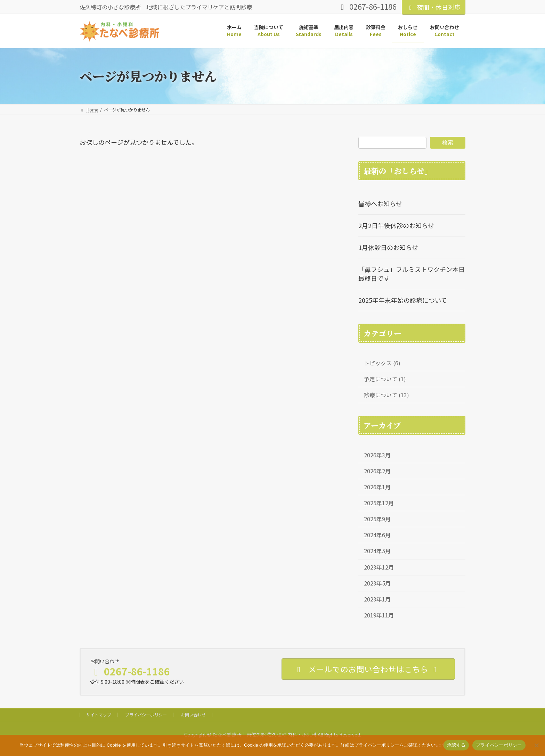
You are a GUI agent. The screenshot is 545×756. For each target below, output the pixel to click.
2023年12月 (379, 567)
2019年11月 (379, 615)
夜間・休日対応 (434, 7)
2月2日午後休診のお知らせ (396, 225)
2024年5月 (377, 551)
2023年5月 (377, 583)
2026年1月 (377, 487)
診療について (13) (387, 395)
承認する (456, 745)
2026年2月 (377, 471)
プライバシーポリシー (146, 715)
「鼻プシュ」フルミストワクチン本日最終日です (412, 274)
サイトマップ (99, 715)
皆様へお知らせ (380, 203)
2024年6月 (377, 535)
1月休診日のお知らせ (388, 247)
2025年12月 (379, 503)
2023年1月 (377, 599)
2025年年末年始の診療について (403, 300)
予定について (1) (385, 379)
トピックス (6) (382, 363)
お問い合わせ (193, 715)
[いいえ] (536, 745)
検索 (448, 142)
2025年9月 (377, 519)
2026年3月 (377, 455)
